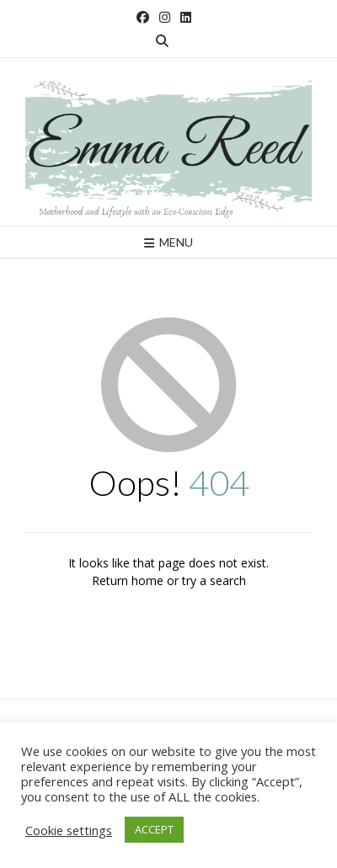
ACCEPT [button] (154, 829)
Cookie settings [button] (69, 830)
